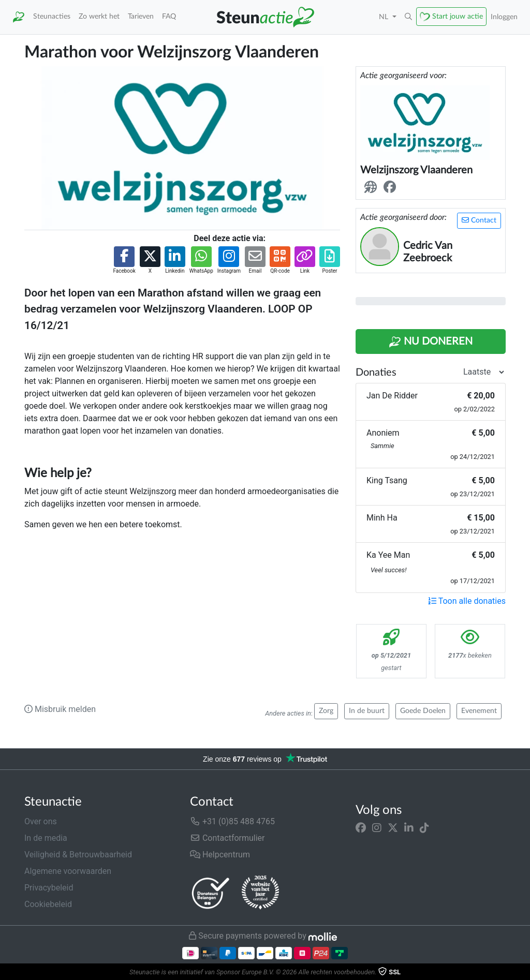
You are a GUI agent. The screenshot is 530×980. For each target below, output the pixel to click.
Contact (479, 220)
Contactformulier (227, 838)
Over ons (41, 821)
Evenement (479, 711)
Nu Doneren (431, 342)
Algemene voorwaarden (68, 871)
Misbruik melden (60, 709)
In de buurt (367, 711)
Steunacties (52, 16)
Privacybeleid (49, 888)
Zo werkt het (99, 16)
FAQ (169, 16)
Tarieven (141, 16)
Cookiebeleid (48, 904)
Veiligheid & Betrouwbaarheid (78, 855)
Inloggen (504, 17)
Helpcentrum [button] (220, 855)
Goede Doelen (423, 711)
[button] (408, 17)
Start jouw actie (458, 16)
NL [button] (385, 17)
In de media (46, 838)
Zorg (326, 711)
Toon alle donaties (467, 601)
